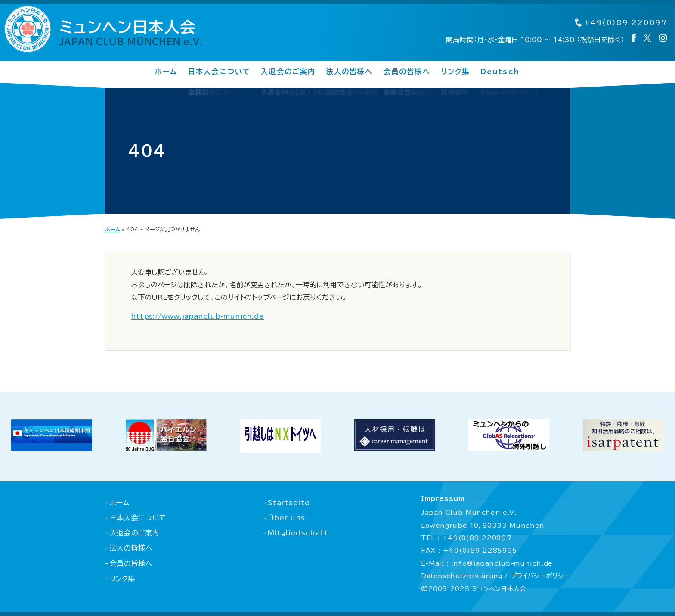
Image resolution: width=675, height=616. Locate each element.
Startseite (288, 503)
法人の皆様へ (349, 72)
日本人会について (219, 72)
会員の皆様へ (407, 72)
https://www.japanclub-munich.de (197, 316)
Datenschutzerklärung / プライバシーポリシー (495, 576)
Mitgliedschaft (297, 533)
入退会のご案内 (288, 72)
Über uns (286, 518)
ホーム (166, 72)
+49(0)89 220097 (620, 23)
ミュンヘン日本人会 (135, 33)
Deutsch (500, 72)
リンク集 (455, 72)
